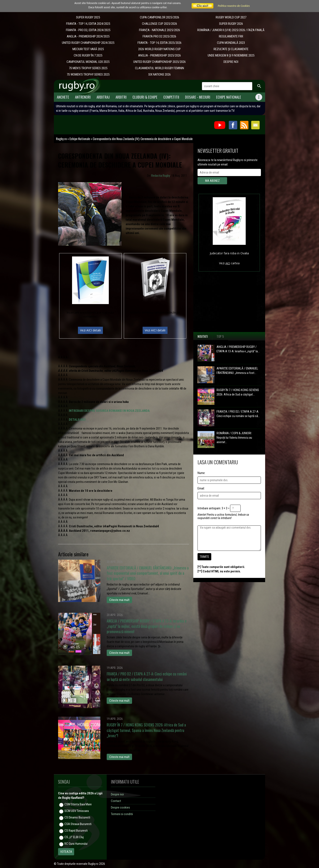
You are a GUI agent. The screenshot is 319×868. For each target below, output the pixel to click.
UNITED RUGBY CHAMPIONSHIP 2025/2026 (159, 62)
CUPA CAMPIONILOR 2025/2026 (159, 17)
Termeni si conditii (122, 814)
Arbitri (121, 97)
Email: (201, 488)
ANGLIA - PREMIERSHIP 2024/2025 (88, 36)
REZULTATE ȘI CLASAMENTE (231, 49)
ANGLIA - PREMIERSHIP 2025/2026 (159, 55)
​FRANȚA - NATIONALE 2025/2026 (159, 30)
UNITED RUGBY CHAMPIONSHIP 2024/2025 (88, 43)
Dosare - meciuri (198, 97)
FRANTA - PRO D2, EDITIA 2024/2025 (88, 30)
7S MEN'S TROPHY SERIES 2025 (88, 68)
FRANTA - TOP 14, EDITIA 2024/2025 (88, 24)
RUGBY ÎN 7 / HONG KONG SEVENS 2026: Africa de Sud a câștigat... (238, 392)
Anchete (63, 97)
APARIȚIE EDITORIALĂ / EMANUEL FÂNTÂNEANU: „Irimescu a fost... (237, 371)
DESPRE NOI (231, 62)
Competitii (171, 97)
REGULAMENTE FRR (231, 36)
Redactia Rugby (161, 176)
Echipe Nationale (229, 97)
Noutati (203, 336)
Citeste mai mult (119, 600)
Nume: (201, 473)
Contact (116, 801)
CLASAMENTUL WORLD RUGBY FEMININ (159, 68)
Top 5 (220, 336)
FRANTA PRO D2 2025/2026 (159, 36)
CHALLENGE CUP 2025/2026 (159, 24)
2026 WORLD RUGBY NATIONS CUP (159, 49)
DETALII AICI (77, 420)
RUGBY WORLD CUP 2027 (231, 17)
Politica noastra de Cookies (234, 6)
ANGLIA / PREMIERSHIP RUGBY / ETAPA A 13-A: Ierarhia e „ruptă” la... (238, 349)
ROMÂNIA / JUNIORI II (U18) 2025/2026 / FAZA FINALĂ (231, 30)
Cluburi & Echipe (145, 97)
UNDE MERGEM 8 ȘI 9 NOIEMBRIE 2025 (231, 55)
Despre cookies (120, 807)
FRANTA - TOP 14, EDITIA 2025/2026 (159, 43)
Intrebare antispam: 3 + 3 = (213, 508)
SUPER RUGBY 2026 (231, 24)
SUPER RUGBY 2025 (88, 17)
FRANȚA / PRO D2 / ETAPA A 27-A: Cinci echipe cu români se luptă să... (238, 414)
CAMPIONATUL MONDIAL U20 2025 (88, 62)
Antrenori (83, 97)
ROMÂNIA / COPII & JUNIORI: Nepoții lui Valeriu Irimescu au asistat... (234, 438)
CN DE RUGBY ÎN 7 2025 (88, 55)
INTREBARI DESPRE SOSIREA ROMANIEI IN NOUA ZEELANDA (109, 411)
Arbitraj (103, 97)
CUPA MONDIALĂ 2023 (231, 43)
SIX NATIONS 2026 (159, 74)
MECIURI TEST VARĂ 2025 (88, 49)
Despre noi (117, 794)
